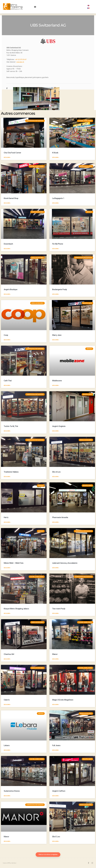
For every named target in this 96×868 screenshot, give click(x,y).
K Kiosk (55, 153)
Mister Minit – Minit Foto (14, 563)
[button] (35, 7)
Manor (55, 654)
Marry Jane (57, 335)
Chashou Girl (9, 654)
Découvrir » (7, 157)
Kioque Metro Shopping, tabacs (16, 609)
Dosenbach (8, 244)
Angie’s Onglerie (59, 426)
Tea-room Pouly (59, 609)
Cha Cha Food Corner (12, 153)
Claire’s (7, 700)
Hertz (6, 517)
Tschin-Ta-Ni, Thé (11, 426)
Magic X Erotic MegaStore (63, 700)
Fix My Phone (58, 244)
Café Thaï (8, 381)
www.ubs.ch (21, 62)
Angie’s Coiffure (59, 791)
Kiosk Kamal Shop (11, 198)
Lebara (7, 745)
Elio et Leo (56, 472)
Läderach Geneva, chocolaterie (65, 563)
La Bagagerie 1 (58, 198)
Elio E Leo (56, 836)
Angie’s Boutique (11, 289)
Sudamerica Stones (12, 791)
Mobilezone (57, 381)
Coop (6, 335)
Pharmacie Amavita (60, 517)
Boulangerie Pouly (60, 289)
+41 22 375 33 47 (21, 59)
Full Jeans (56, 745)
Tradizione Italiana (11, 472)
